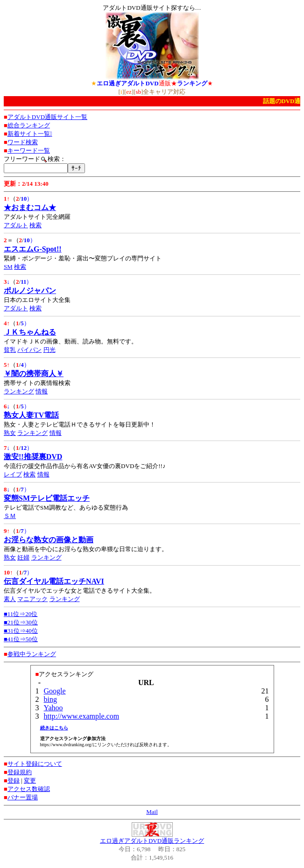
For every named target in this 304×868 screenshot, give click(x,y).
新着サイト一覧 (30, 134)
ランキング (19, 391)
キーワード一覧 (29, 150)
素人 (10, 599)
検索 (35, 225)
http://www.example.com (82, 716)
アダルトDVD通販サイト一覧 (47, 117)
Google (55, 691)
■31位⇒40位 (21, 631)
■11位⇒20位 (21, 614)
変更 (30, 780)
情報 (42, 391)
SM (8, 267)
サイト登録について (35, 764)
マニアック (32, 599)
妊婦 (23, 557)
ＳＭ (10, 516)
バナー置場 (23, 797)
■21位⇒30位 (21, 622)
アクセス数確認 (29, 789)
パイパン (29, 350)
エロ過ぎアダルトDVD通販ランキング (152, 841)
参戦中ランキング (32, 654)
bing (50, 699)
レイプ (13, 474)
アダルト (16, 225)
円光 (49, 350)
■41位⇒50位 (21, 639)
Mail (152, 812)
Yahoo (53, 708)
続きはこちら (54, 728)
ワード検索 (23, 142)
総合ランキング (29, 125)
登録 (14, 780)
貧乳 (10, 350)
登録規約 (20, 772)
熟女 (10, 433)
